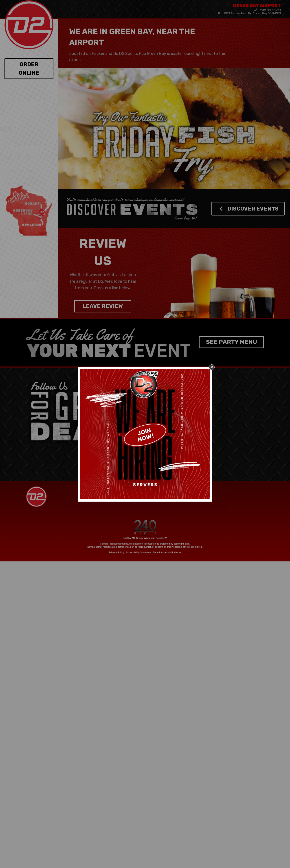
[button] (212, 367)
